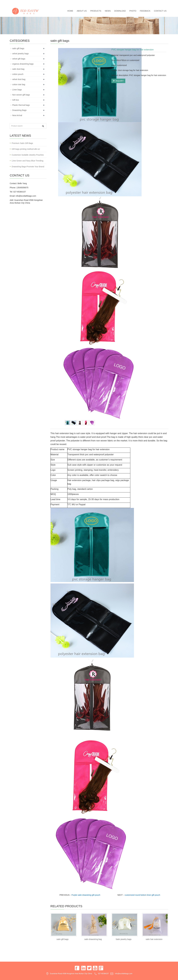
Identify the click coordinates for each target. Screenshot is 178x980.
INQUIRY (118, 81)
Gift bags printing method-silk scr (26, 149)
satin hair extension (154, 939)
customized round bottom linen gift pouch (142, 895)
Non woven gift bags (21, 95)
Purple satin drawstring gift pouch (86, 895)
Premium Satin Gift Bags (22, 143)
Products (96, 11)
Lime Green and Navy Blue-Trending (28, 161)
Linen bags (17, 90)
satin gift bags (62, 939)
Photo (133, 11)
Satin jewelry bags (124, 939)
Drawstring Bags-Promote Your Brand (28, 167)
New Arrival (17, 115)
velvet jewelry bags (20, 54)
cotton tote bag (19, 84)
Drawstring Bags (19, 110)
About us (82, 11)
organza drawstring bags (23, 64)
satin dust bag (18, 69)
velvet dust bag (19, 79)
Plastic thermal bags (21, 105)
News (108, 11)
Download (120, 11)
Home (70, 11)
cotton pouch (18, 74)
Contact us (160, 11)
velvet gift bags (19, 59)
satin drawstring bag (93, 939)
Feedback (145, 11)
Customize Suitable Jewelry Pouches (28, 155)
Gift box (16, 100)
